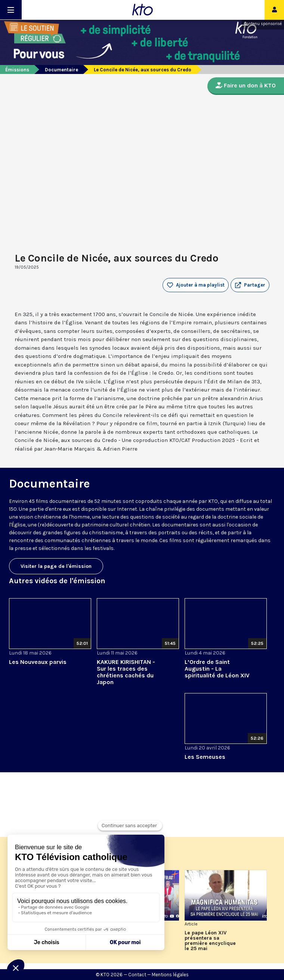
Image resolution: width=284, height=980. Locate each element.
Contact (137, 975)
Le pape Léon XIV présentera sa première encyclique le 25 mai (210, 941)
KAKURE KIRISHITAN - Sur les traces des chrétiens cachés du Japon (126, 672)
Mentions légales (170, 975)
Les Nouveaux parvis (38, 662)
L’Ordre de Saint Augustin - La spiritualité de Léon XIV (217, 669)
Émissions (17, 70)
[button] (250, 285)
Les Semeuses (205, 757)
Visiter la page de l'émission (56, 566)
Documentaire (61, 70)
